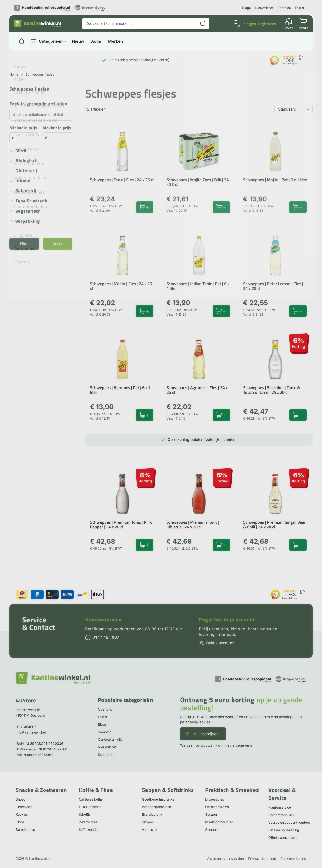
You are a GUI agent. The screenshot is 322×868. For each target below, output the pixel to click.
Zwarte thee (88, 822)
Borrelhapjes (25, 829)
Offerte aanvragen (282, 837)
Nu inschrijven (206, 734)
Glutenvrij (26, 171)
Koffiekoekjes (89, 829)
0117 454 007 (106, 637)
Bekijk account (220, 643)
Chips (20, 822)
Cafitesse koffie (91, 799)
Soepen (211, 829)
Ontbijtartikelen (217, 807)
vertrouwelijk (206, 745)
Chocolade (24, 807)
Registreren (267, 24)
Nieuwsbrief (264, 8)
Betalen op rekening (284, 830)
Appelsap (149, 829)
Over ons (105, 709)
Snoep (21, 799)
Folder (300, 8)
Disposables (215, 799)
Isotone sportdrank (157, 807)
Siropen (148, 822)
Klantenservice (103, 620)
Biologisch (27, 161)
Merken (115, 41)
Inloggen (249, 24)
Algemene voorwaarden (225, 858)
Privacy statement (262, 858)
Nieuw (78, 41)
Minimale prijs (23, 128)
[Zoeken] (203, 24)
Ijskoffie (85, 814)
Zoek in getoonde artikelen (38, 104)
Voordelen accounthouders (289, 822)
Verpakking (28, 221)
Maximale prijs (57, 128)
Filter (24, 244)
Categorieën (51, 41)
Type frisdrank (32, 201)
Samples (284, 8)
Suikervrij (26, 191)
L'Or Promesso (90, 807)
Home (14, 74)
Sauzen (211, 814)
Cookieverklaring (293, 858)
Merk (21, 151)
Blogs (246, 8)
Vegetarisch (28, 211)
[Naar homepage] (21, 41)
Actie (96, 41)
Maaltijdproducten (219, 822)
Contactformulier (111, 739)
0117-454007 (26, 727)
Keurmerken (107, 755)
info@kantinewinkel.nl (32, 732)
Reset (58, 244)
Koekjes (22, 814)
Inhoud (23, 181)
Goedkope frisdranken (159, 799)
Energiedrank (152, 814)
